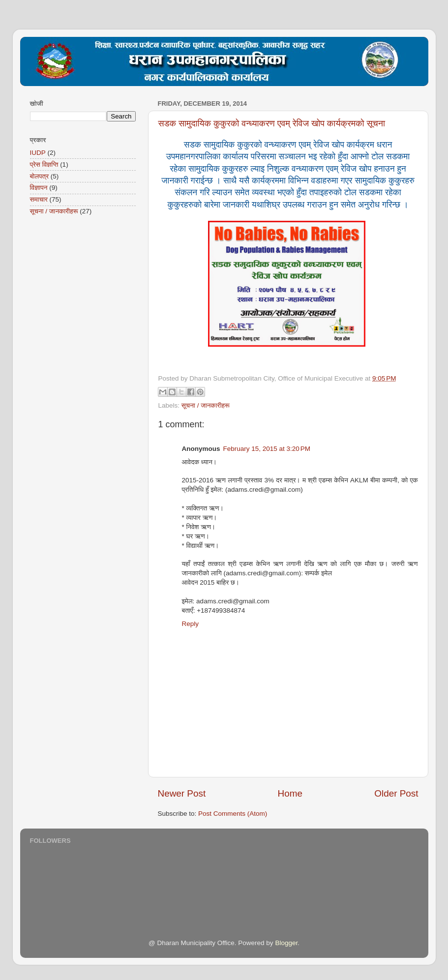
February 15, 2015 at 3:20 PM (267, 449)
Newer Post (182, 793)
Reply (191, 624)
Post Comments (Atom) (233, 814)
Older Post (396, 793)
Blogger (286, 943)
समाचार (39, 199)
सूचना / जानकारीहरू (206, 405)
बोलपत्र (40, 176)
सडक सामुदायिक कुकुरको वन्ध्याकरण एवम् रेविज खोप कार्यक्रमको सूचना (272, 123)
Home (290, 793)
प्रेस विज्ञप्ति (44, 164)
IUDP (38, 153)
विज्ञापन (39, 188)
